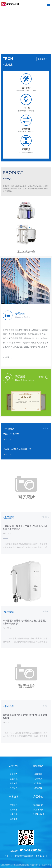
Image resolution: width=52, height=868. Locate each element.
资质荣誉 (14, 783)
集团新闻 (38, 774)
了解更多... (45, 428)
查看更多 (43, 59)
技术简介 (14, 805)
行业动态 (38, 783)
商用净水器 (38, 810)
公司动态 (38, 779)
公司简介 (14, 774)
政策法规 (38, 788)
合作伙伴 (14, 788)
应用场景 (14, 819)
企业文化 (14, 779)
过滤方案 (14, 810)
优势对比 (14, 814)
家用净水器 (38, 805)
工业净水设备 (38, 814)
